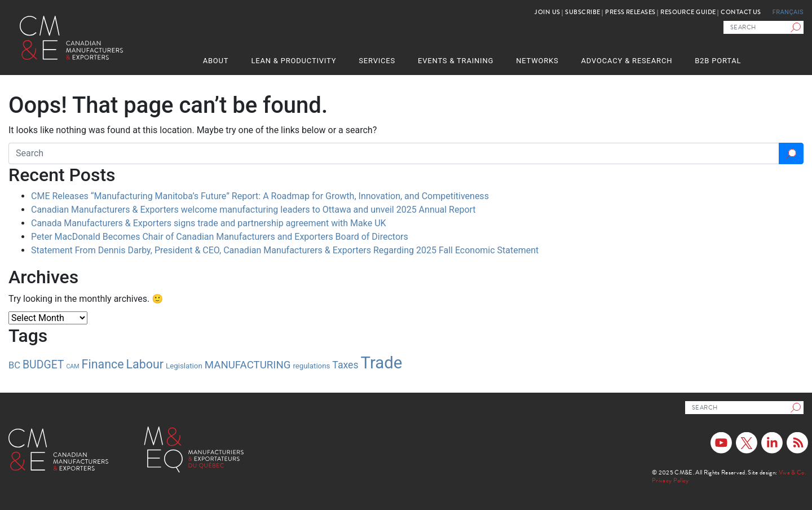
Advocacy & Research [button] (627, 61)
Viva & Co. (792, 472)
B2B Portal (718, 61)
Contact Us (741, 12)
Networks (537, 61)
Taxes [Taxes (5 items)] (345, 365)
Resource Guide (688, 12)
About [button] (216, 61)
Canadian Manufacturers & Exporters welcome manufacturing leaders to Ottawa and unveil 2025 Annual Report (253, 210)
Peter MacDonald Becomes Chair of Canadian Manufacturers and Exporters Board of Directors (220, 237)
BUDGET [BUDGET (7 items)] (43, 365)
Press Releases (630, 12)
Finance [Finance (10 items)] (103, 364)
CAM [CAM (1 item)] (72, 366)
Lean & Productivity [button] (294, 61)
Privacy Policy (670, 480)
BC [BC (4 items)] (14, 365)
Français (788, 12)
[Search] (797, 27)
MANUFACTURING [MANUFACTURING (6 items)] (248, 365)
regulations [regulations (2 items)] (311, 366)
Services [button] (377, 61)
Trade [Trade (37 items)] (382, 363)
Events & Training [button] (456, 61)
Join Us (547, 12)
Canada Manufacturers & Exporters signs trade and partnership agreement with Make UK (209, 223)
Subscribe (582, 12)
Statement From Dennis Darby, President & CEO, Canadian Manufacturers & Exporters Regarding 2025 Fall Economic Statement (285, 250)
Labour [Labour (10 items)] (145, 364)
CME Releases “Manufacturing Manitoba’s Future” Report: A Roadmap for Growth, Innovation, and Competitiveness (260, 196)
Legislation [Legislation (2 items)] (184, 366)
